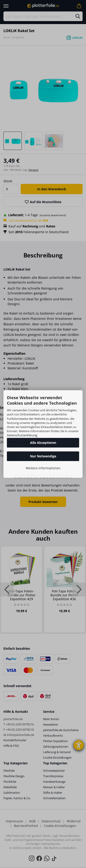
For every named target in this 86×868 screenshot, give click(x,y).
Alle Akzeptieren (43, 443)
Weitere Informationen (43, 468)
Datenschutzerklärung (22, 435)
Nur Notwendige (43, 456)
